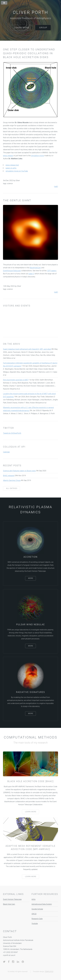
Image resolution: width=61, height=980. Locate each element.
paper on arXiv (11, 168)
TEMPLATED (49, 972)
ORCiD (34, 914)
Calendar (6, 452)
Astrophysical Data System (42, 904)
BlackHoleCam (35, 268)
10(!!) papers (52, 271)
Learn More (22, 28)
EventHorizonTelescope (12, 271)
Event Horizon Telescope (12, 899)
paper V (31, 274)
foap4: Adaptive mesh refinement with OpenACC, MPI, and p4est (27, 349)
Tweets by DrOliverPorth (12, 433)
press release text (12, 165)
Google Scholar (37, 909)
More (31, 578)
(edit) (56, 187)
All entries (12, 488)
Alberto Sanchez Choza (12, 480)
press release (8, 156)
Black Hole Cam (9, 904)
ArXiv (34, 899)
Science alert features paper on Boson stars (19, 471)
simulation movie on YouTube (17, 171)
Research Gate (37, 919)
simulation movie (37, 156)
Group (43, 28)
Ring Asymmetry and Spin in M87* (16, 380)
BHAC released (9, 476)
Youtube (35, 923)
